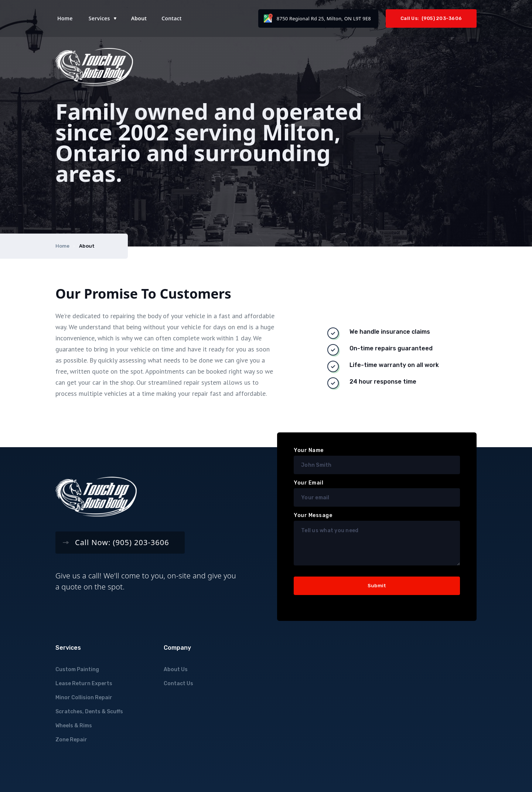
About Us (176, 669)
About (139, 18)
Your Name (309, 450)
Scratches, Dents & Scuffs (89, 712)
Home (65, 18)
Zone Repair (71, 740)
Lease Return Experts (84, 684)
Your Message (313, 515)
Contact (172, 18)
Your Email (308, 483)
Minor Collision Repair (84, 698)
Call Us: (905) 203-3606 (431, 18)
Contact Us (178, 684)
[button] (103, 18)
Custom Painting (77, 669)
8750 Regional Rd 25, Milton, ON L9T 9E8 (324, 18)
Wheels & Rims (74, 726)
